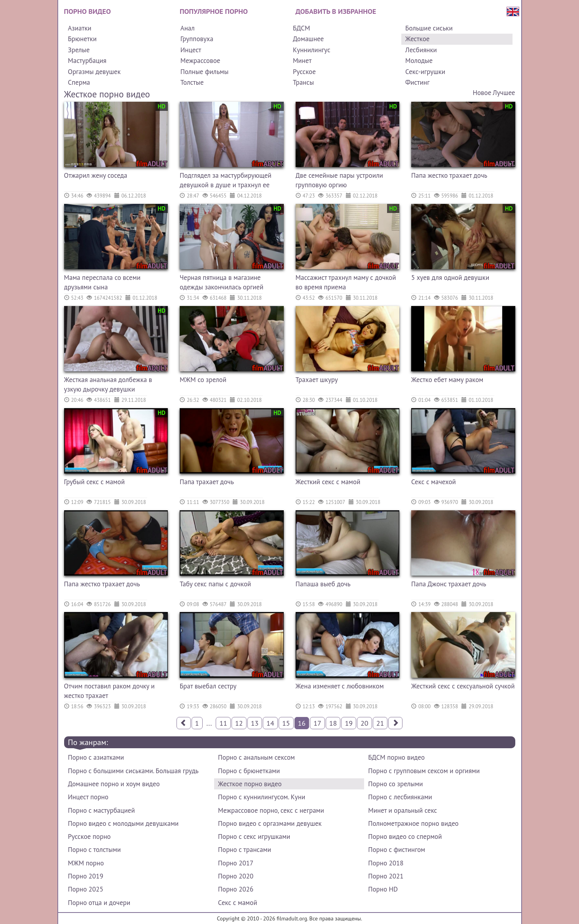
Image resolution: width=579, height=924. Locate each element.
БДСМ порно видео (396, 757)
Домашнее (308, 39)
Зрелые (79, 50)
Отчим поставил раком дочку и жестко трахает (109, 691)
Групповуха (197, 39)
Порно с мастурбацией (102, 810)
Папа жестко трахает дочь (449, 175)
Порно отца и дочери (99, 903)
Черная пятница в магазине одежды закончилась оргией (221, 282)
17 (317, 723)
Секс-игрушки (425, 72)
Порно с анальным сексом (256, 757)
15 (286, 723)
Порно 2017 (236, 863)
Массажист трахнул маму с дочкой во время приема (346, 282)
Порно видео (87, 11)
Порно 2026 (236, 889)
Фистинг (417, 82)
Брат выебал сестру (208, 686)
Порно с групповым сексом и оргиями (424, 771)
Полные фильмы (205, 72)
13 (255, 723)
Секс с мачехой (434, 482)
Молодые (419, 61)
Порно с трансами (245, 850)
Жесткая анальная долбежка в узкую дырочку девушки (108, 384)
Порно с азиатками (96, 757)
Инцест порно (88, 797)
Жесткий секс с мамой (328, 482)
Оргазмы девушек (94, 72)
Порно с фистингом (397, 850)
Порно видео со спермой (405, 837)
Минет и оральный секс (402, 810)
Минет (302, 61)
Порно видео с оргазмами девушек (270, 823)
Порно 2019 (86, 876)
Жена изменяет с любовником (340, 686)
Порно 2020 (236, 876)
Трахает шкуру (317, 380)
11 (223, 723)
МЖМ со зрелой (203, 380)
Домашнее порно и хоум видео (114, 784)
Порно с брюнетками (249, 771)
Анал (188, 28)
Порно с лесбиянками (400, 797)
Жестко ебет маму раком (447, 380)
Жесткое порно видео (250, 784)
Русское (304, 72)
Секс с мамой (238, 903)
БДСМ (302, 28)
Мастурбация (87, 61)
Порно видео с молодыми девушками (123, 823)
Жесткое (417, 39)
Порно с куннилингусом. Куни (262, 797)
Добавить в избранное (336, 11)
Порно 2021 (386, 876)
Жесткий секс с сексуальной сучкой (463, 686)
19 (349, 723)
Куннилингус (312, 50)
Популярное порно (214, 11)
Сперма (79, 82)
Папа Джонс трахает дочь (449, 584)
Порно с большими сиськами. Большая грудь (133, 771)
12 (239, 723)
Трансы (303, 82)
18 (333, 723)
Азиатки (80, 28)
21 (380, 723)
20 (364, 723)
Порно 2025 (86, 889)
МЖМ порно (86, 863)
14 (270, 723)
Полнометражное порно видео (413, 823)
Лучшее (504, 93)
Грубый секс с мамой (95, 482)
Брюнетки (83, 39)
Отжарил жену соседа (96, 175)
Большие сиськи (429, 28)
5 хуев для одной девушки (450, 278)
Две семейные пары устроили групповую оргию (339, 180)
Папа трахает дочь (207, 482)
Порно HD (383, 889)
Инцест (191, 50)
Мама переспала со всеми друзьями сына (102, 282)
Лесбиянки (421, 50)
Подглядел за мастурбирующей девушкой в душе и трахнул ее (226, 180)
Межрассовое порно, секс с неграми (271, 810)
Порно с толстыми (95, 850)
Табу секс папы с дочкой (215, 584)
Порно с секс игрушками (254, 837)
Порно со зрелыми (395, 784)
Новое (482, 93)
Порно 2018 (386, 863)
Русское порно (89, 837)
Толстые (192, 82)
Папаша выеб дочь (323, 584)
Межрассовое (200, 61)
